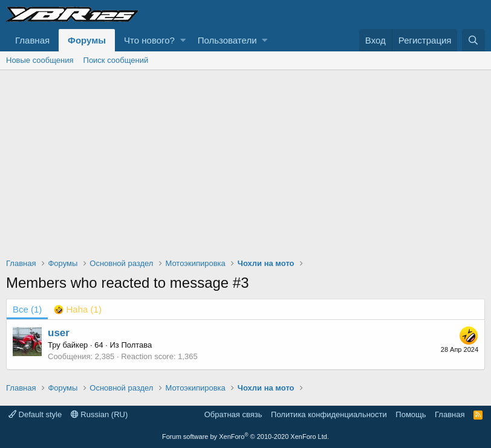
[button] (183, 40)
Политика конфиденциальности (329, 414)
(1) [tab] (27, 309)
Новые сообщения (40, 60)
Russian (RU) (99, 414)
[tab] (78, 309)
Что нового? (149, 40)
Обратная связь (233, 414)
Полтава (136, 345)
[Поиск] (473, 40)
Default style (35, 414)
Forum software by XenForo (245, 437)
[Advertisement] (245, 161)
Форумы (87, 40)
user (59, 333)
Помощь (411, 414)
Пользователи (227, 40)
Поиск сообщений (116, 60)
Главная (32, 40)
